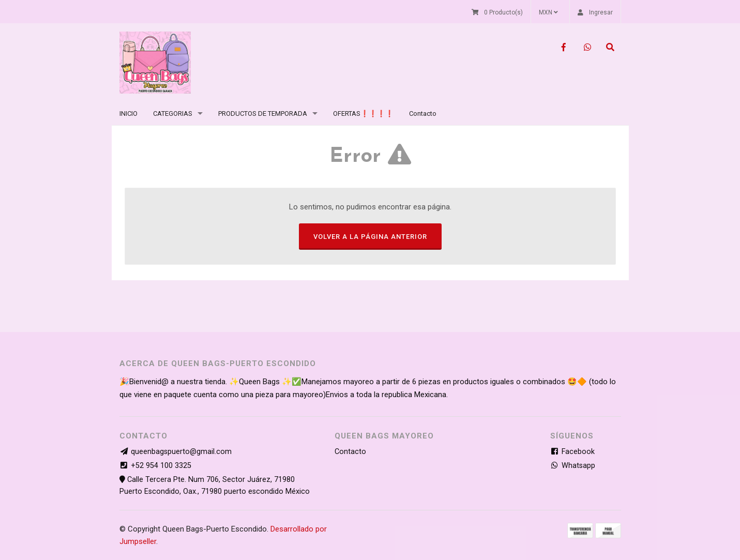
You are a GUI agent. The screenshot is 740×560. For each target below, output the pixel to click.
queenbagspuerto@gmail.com (181, 452)
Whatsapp (573, 466)
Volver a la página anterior (370, 237)
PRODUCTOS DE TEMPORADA (263, 113)
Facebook (572, 452)
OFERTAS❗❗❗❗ (363, 113)
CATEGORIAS (173, 113)
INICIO (129, 113)
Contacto (423, 113)
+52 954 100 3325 (161, 466)
